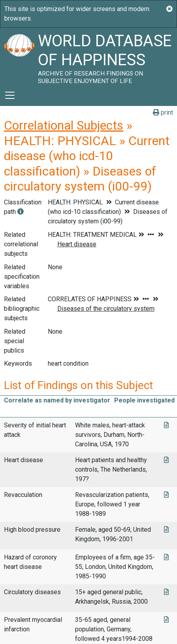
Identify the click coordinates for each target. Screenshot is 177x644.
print (163, 112)
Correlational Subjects (64, 125)
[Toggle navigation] (10, 95)
